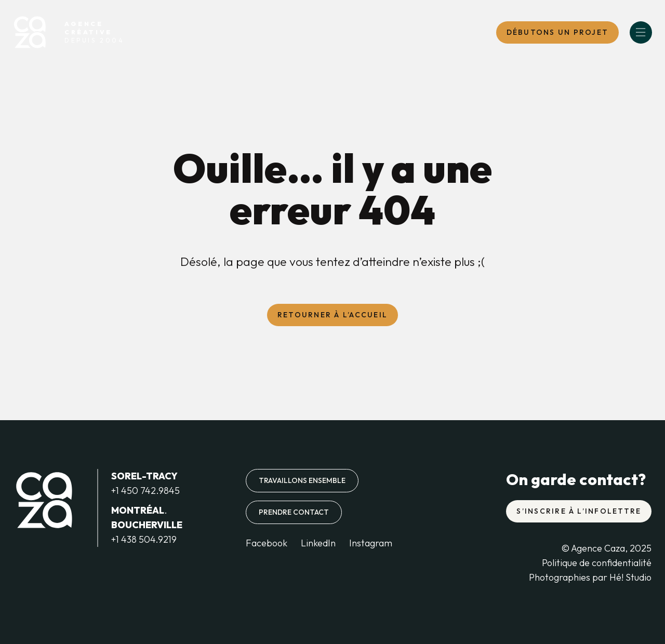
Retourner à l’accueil (332, 315)
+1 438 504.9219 (144, 539)
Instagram (371, 543)
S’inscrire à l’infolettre (579, 511)
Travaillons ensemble (302, 480)
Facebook (267, 543)
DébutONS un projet (557, 32)
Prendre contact (294, 512)
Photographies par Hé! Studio (590, 577)
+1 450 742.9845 (145, 491)
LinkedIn (318, 543)
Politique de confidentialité (597, 563)
